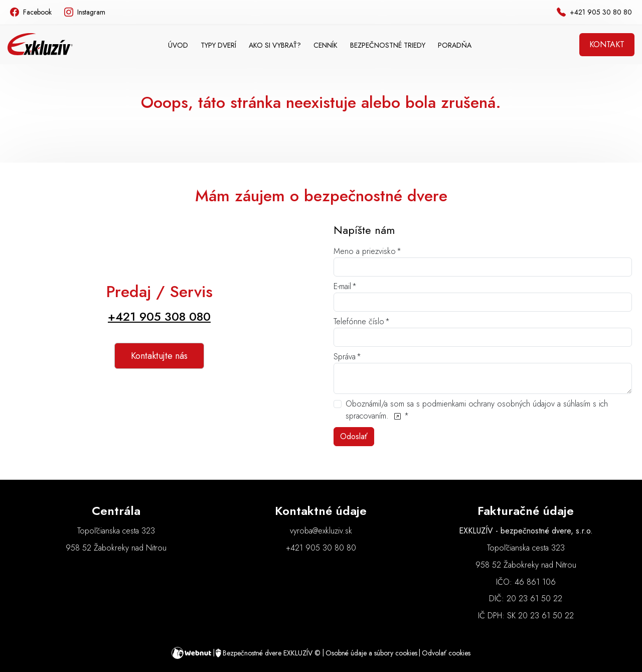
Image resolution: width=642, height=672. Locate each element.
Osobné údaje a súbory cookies (371, 653)
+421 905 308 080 (159, 316)
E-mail (342, 286)
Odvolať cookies (446, 653)
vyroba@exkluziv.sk (321, 531)
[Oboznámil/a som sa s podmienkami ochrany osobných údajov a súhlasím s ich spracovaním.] (397, 416)
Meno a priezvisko (365, 251)
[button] (218, 45)
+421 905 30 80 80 (321, 548)
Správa (345, 357)
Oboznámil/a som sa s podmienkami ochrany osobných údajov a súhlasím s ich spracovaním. (477, 410)
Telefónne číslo (359, 321)
